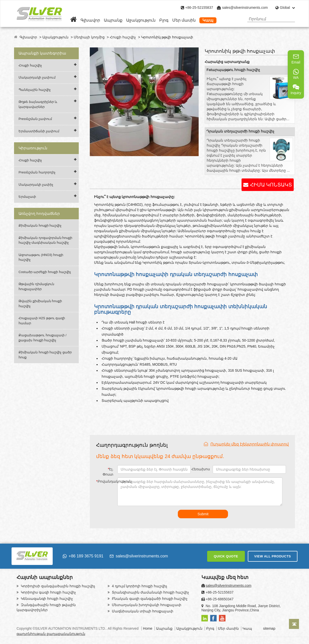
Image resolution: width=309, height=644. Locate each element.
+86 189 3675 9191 (83, 556)
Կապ (208, 20)
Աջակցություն (141, 20)
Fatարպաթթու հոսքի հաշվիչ (233, 70)
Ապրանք (113, 20)
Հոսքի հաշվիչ (123, 37)
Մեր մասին (184, 20)
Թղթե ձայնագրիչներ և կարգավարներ (38, 104)
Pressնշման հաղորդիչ (37, 172)
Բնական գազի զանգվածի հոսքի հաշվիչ (149, 599)
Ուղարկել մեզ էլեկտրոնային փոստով (246, 444)
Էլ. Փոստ (108, 472)
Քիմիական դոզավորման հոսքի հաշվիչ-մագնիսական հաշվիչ (45, 240)
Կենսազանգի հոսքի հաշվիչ (46, 599)
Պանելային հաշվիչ (35, 90)
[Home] (73, 20)
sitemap (269, 628)
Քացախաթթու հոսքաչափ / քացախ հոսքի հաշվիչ (43, 338)
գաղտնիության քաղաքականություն (51, 634)
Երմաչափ (27, 197)
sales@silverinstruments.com (245, 8)
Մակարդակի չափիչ (36, 185)
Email (296, 59)
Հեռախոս (201, 469)
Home (148, 628)
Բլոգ (164, 20)
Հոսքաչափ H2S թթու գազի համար (42, 321)
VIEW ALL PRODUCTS (273, 556)
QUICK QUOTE (226, 556)
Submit (203, 514)
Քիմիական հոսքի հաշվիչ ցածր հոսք (45, 355)
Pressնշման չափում (35, 119)
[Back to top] (294, 624)
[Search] (289, 19)
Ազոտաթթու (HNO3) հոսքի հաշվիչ (41, 257)
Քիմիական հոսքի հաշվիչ (40, 226)
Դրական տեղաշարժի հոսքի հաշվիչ (240, 131)
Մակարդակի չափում (37, 77)
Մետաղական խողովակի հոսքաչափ (146, 605)
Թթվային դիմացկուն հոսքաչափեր (36, 286)
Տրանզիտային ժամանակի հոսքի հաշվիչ (150, 592)
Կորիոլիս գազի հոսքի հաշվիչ (48, 592)
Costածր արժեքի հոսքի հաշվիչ (45, 272)
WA (296, 74)
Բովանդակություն (106, 481)
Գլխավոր (90, 20)
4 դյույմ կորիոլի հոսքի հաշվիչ (139, 586)
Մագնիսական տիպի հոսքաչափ (142, 611)
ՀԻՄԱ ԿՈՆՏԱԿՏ (271, 185)
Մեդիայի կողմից (89, 37)
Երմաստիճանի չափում (39, 131)
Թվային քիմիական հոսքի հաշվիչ (40, 304)
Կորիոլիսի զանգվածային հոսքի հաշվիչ (58, 586)
